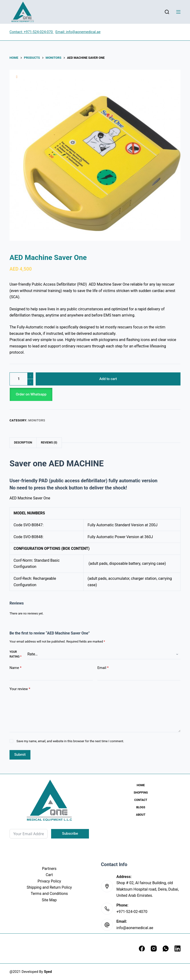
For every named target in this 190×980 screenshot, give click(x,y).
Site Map (49, 900)
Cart (49, 875)
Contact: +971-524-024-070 (32, 32)
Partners (49, 869)
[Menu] (178, 12)
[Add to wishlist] (17, 77)
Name (15, 668)
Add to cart (108, 379)
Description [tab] (23, 443)
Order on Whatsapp (31, 394)
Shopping (141, 793)
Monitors (37, 420)
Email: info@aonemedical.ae (78, 32)
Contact (141, 800)
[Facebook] (142, 948)
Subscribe (70, 834)
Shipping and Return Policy (49, 887)
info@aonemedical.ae (135, 928)
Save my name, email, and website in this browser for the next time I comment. (70, 741)
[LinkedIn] (178, 948)
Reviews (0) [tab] (49, 443)
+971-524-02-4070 (132, 912)
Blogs (141, 807)
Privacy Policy (49, 881)
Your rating (15, 654)
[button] (95, 394)
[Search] (167, 12)
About (141, 815)
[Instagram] (154, 948)
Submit (20, 755)
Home (141, 785)
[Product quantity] (21, 379)
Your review (20, 689)
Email (103, 668)
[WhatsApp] (166, 948)
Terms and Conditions (49, 894)
